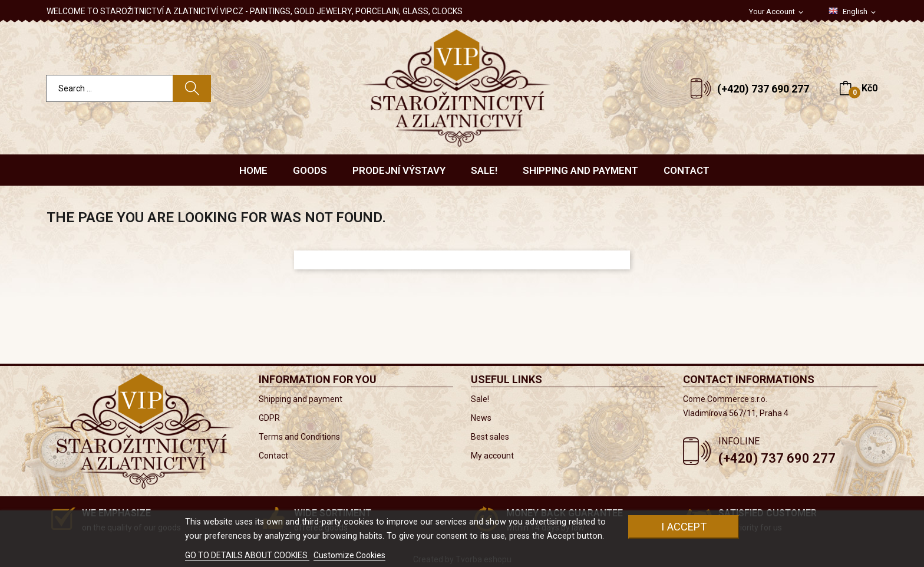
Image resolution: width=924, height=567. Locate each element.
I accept (684, 527)
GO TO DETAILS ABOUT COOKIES (247, 555)
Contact (273, 456)
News (481, 418)
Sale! (480, 399)
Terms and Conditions (299, 437)
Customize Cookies (349, 555)
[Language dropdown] (853, 12)
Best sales (490, 437)
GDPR (269, 418)
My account (492, 456)
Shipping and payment (301, 399)
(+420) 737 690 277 (763, 89)
